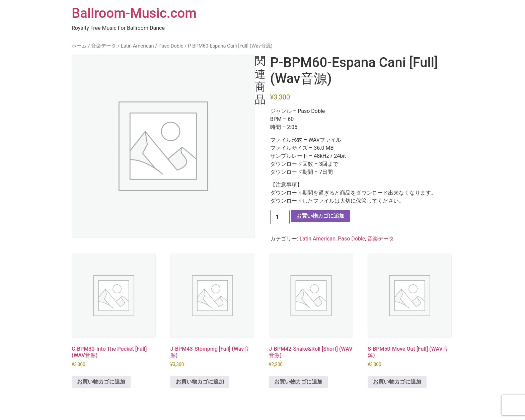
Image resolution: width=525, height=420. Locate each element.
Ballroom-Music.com (134, 13)
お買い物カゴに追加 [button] (101, 382)
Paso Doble (171, 46)
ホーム (79, 46)
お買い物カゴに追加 (320, 216)
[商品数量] (280, 217)
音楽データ (104, 46)
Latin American (137, 46)
